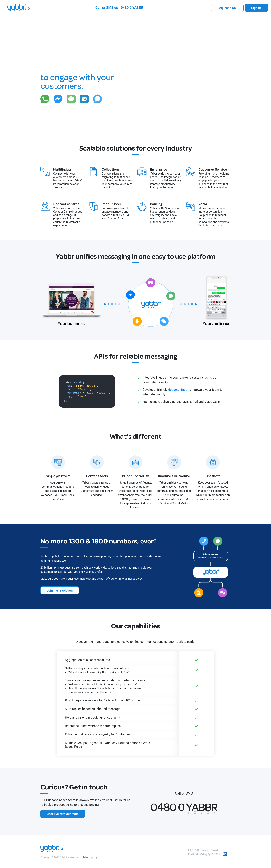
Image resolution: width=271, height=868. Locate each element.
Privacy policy (90, 857)
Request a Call (227, 8)
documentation (179, 390)
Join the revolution (60, 590)
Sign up (256, 8)
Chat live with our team (63, 814)
